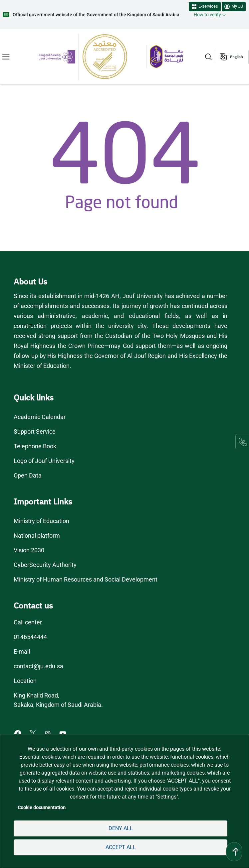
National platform (36, 536)
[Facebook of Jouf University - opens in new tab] (18, 733)
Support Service (35, 432)
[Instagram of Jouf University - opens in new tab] (49, 733)
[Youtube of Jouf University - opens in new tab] (65, 733)
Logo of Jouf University (44, 461)
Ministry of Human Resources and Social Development (86, 580)
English (237, 57)
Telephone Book (35, 446)
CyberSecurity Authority (45, 565)
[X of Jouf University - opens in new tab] (33, 733)
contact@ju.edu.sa (38, 666)
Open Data (28, 476)
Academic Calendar (40, 417)
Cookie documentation (42, 808)
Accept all (121, 847)
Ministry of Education (41, 521)
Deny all (121, 828)
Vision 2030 (29, 550)
